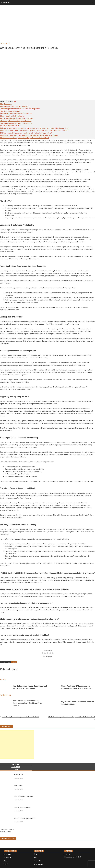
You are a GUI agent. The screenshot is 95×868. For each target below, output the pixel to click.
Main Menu (6, 3)
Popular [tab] (16, 764)
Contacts (67, 854)
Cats (35, 854)
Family (8, 43)
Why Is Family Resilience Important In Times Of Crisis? (20, 717)
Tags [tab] (16, 769)
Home (2, 43)
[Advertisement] (47, 26)
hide (14, 101)
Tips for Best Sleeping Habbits (25, 818)
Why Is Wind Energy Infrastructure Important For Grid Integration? (72, 717)
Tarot (6, 864)
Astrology (7, 854)
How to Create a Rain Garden (24, 796)
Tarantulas (37, 861)
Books (6, 861)
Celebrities (8, 857)
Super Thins (18, 785)
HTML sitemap (39, 864)
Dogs (35, 857)
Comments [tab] (16, 767)
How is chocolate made (22, 807)
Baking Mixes (19, 774)
